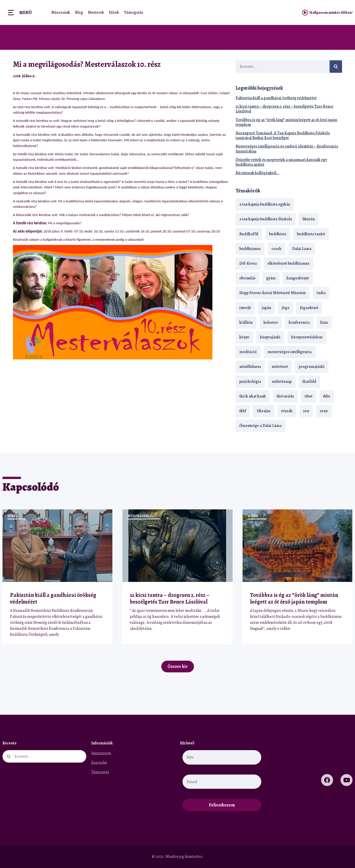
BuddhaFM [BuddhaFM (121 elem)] (249, 234)
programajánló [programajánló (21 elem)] (312, 367)
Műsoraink (61, 12)
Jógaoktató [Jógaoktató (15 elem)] (309, 308)
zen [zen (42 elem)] (306, 411)
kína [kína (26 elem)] (324, 322)
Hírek (114, 12)
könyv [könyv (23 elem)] (244, 337)
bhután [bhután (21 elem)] (309, 219)
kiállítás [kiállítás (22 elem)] (246, 322)
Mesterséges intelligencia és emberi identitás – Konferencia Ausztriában (287, 149)
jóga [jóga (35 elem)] (285, 308)
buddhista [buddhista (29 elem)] (278, 234)
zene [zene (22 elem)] (324, 411)
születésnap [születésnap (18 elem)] (282, 382)
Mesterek (96, 12)
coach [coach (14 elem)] (276, 249)
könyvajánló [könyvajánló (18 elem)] (270, 337)
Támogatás (133, 12)
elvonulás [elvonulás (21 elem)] (247, 278)
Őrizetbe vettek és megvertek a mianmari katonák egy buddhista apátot (281, 162)
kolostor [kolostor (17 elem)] (271, 322)
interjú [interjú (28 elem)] (245, 308)
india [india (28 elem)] (321, 293)
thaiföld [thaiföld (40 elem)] (309, 382)
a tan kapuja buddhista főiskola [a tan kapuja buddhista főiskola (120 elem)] (266, 219)
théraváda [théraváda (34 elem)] (285, 396)
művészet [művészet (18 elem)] (280, 367)
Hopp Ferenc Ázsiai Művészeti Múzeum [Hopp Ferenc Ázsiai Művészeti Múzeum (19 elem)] (273, 293)
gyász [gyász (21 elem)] (271, 278)
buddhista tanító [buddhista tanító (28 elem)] (311, 234)
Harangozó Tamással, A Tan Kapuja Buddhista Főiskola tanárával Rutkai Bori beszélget (283, 135)
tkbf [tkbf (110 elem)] (243, 411)
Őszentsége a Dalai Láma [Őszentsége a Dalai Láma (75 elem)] (261, 426)
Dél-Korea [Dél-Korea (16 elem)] (248, 263)
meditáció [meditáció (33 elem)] (248, 352)
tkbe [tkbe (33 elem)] (327, 396)
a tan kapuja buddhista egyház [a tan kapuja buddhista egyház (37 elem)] (265, 204)
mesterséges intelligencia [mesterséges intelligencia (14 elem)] (290, 352)
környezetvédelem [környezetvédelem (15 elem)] (307, 337)
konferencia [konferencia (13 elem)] (299, 322)
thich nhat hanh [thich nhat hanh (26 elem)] (253, 396)
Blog (79, 12)
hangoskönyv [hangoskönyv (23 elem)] (298, 278)
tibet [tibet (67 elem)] (309, 396)
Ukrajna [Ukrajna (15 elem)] (264, 411)
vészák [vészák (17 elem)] (287, 411)
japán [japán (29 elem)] (266, 308)
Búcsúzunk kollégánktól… (257, 173)
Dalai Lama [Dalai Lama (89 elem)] (302, 249)
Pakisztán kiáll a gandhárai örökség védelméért (276, 98)
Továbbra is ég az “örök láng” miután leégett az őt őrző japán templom (286, 122)
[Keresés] (336, 67)
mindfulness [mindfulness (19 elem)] (250, 367)
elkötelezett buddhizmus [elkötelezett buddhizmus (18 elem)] (288, 263)
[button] (214, 76)
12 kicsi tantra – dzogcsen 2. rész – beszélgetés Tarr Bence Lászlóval (284, 109)
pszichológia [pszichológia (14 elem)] (250, 382)
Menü (25, 12)
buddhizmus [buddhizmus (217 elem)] (250, 249)
